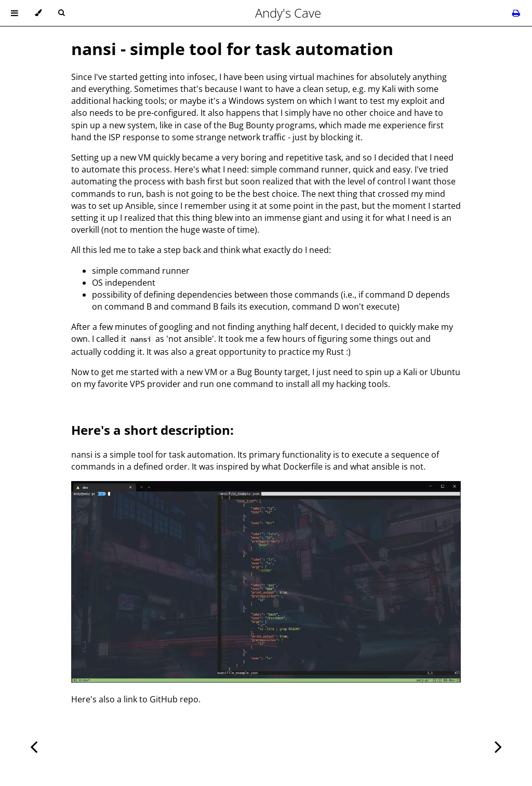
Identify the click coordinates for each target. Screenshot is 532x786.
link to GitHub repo (161, 699)
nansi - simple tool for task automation (232, 49)
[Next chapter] (498, 746)
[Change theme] (38, 13)
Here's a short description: (152, 430)
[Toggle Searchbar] (61, 13)
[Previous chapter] (34, 746)
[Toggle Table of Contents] (15, 13)
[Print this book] (516, 13)
